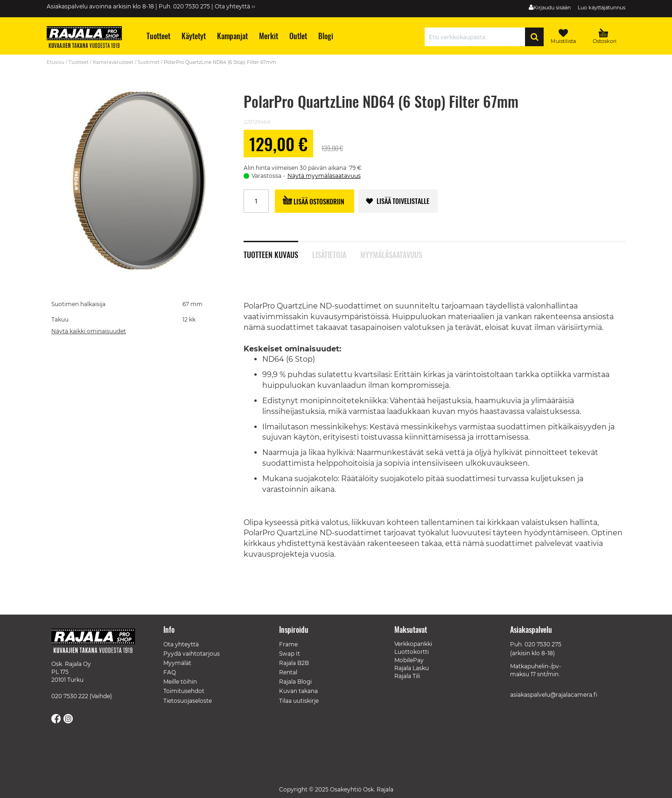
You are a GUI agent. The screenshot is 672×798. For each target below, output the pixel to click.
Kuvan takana (298, 691)
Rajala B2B (294, 663)
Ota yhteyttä (181, 644)
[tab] (278, 250)
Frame (288, 644)
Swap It (290, 654)
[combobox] (477, 37)
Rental (288, 672)
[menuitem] (158, 36)
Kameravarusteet (113, 62)
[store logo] (89, 38)
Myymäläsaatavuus (391, 254)
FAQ (170, 672)
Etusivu (56, 62)
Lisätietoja (329, 254)
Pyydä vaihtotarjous (192, 654)
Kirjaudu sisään (552, 7)
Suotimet (149, 62)
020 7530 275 (543, 644)
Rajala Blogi (295, 682)
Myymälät (177, 663)
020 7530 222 (70, 696)
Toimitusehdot (184, 691)
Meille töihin (180, 682)
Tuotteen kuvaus (271, 254)
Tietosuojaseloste (188, 701)
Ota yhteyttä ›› (235, 6)
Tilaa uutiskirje (299, 701)
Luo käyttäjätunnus (602, 7)
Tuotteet (79, 62)
